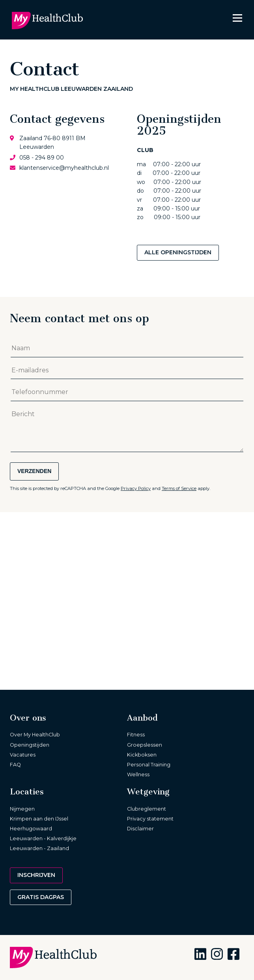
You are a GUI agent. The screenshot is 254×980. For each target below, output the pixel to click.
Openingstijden (30, 745)
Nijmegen (22, 809)
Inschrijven (36, 875)
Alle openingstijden (178, 252)
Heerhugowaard (31, 829)
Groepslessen (145, 745)
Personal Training (149, 765)
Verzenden (34, 471)
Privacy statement (150, 819)
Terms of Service (179, 488)
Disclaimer (140, 829)
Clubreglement (147, 809)
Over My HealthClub (35, 735)
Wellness (138, 774)
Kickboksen (142, 755)
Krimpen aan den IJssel (39, 819)
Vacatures (23, 755)
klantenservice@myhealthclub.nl (64, 168)
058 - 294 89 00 (42, 158)
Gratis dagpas (41, 897)
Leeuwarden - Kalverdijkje (43, 838)
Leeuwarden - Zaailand (39, 848)
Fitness (136, 735)
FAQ (15, 765)
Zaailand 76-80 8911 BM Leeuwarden (52, 143)
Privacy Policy (136, 488)
